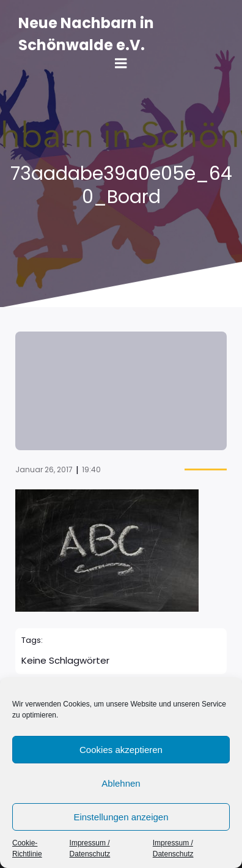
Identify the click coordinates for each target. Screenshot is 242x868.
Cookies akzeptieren (121, 750)
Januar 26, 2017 (44, 469)
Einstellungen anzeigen (121, 817)
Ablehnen (121, 783)
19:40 (91, 469)
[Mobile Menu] (121, 64)
